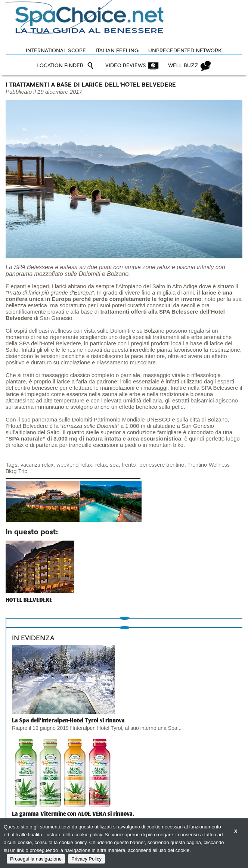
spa (114, 465)
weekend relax (74, 465)
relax (101, 465)
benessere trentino (162, 465)
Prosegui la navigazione (36, 859)
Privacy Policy (86, 859)
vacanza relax (37, 465)
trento (129, 465)
